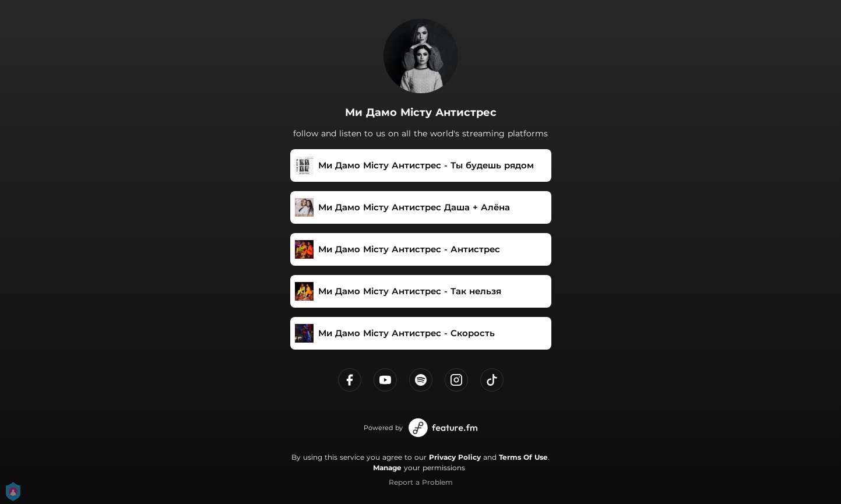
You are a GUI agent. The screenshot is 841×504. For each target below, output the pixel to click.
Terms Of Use (523, 457)
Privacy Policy (455, 457)
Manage (387, 468)
